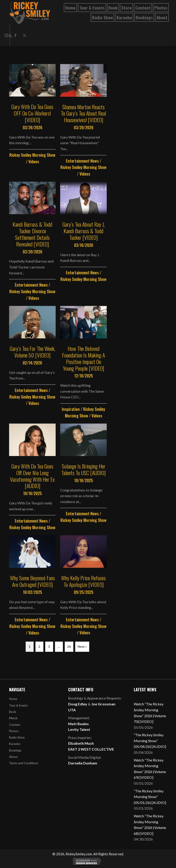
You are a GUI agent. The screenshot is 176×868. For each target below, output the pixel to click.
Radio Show (17, 737)
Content (15, 725)
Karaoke (15, 744)
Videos (34, 161)
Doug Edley (78, 704)
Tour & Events (18, 705)
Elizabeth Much (81, 743)
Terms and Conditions (24, 763)
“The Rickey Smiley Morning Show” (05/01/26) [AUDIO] (150, 797)
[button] (25, 35)
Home (13, 699)
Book (13, 712)
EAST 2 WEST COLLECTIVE (91, 749)
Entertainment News (82, 161)
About (13, 757)
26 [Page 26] (69, 646)
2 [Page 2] (39, 646)
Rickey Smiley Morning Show (32, 155)
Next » (82, 646)
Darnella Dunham (83, 763)
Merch (13, 718)
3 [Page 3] (49, 646)
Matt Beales (78, 724)
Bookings (15, 750)
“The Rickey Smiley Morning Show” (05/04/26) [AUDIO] (150, 741)
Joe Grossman (103, 704)
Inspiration (71, 409)
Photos (14, 731)
